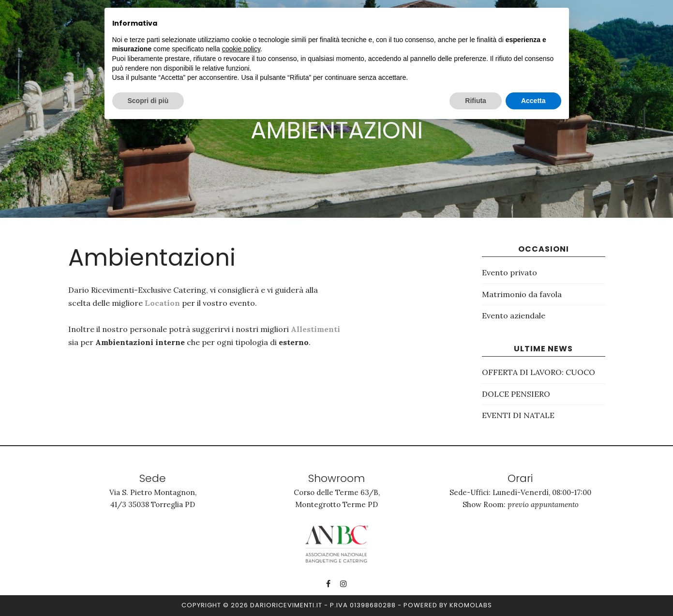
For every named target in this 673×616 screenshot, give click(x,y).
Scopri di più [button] (148, 101)
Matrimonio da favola (522, 294)
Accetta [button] (533, 101)
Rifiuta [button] (476, 101)
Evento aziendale (514, 316)
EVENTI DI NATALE (518, 415)
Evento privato (509, 272)
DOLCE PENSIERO (516, 394)
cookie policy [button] (241, 49)
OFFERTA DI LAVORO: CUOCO (538, 372)
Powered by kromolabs (448, 605)
